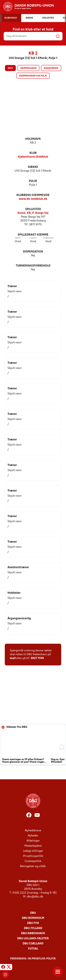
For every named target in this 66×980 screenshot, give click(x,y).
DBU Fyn (33, 923)
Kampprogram (28, 68)
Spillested (33, 209)
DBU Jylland (33, 928)
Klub (33, 153)
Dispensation (33, 252)
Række (33, 167)
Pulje (33, 181)
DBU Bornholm (33, 918)
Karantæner (51, 68)
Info (10, 68)
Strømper (48, 238)
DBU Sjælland (33, 944)
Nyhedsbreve (33, 831)
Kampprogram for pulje (33, 76)
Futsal (33, 949)
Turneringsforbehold (33, 266)
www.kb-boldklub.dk (33, 199)
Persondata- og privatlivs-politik (33, 959)
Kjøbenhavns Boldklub (33, 157)
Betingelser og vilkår (33, 866)
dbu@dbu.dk (35, 897)
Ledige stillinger (33, 851)
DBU (33, 913)
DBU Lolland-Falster (33, 939)
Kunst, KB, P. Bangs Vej (33, 213)
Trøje (18, 238)
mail (13, 658)
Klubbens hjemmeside (33, 195)
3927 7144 (37, 658)
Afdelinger (33, 841)
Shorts (33, 238)
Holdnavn (33, 139)
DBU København (33, 933)
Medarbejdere (33, 846)
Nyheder (33, 836)
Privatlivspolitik (33, 856)
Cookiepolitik (33, 861)
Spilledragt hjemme (33, 235)
